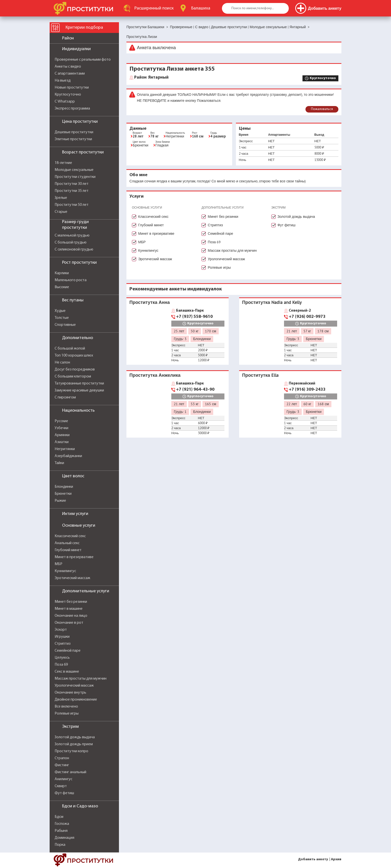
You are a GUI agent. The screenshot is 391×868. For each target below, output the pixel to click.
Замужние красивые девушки (79, 390)
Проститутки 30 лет (72, 184)
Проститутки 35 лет (72, 191)
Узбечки (61, 428)
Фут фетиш (64, 793)
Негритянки (65, 449)
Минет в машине (69, 609)
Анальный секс (67, 543)
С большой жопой (70, 349)
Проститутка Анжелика (155, 375)
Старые (61, 212)
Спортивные (65, 325)
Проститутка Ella (260, 375)
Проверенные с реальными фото (83, 60)
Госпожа (62, 824)
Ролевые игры (67, 714)
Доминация (64, 838)
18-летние (63, 163)
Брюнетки (63, 494)
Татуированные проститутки (79, 383)
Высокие (62, 287)
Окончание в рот (69, 623)
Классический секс (70, 536)
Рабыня (61, 831)
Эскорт (61, 630)
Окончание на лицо (71, 616)
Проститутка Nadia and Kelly (272, 302)
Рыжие (60, 501)
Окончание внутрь (70, 693)
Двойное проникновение (76, 700)
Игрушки (62, 637)
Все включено (66, 707)
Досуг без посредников (75, 370)
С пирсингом (65, 397)
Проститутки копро (71, 751)
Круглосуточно (68, 95)
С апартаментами (70, 74)
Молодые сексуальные (74, 170)
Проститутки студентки (75, 177)
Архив (336, 859)
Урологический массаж (74, 686)
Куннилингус (65, 571)
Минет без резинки (71, 602)
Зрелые (61, 198)
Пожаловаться (322, 109)
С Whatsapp (65, 102)
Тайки (59, 463)
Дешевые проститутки (74, 132)
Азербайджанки (68, 456)
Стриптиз (63, 644)
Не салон (62, 363)
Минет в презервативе (74, 557)
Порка (60, 845)
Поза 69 (61, 665)
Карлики (62, 273)
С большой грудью (71, 243)
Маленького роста (71, 280)
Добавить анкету (313, 859)
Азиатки (62, 442)
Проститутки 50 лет (72, 205)
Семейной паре (68, 651)
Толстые (62, 318)
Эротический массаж (72, 578)
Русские (61, 421)
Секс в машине (67, 672)
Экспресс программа (72, 109)
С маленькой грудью (72, 236)
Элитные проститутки (73, 139)
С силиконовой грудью (74, 249)
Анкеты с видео (68, 67)
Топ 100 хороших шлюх (74, 356)
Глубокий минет (68, 550)
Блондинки (64, 487)
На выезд (63, 81)
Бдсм (59, 817)
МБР (58, 564)
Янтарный (151, 78)
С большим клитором (73, 376)
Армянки (62, 435)
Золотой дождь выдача (75, 737)
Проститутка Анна (150, 302)
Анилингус (63, 779)
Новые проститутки (72, 88)
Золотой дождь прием (74, 744)
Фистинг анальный (70, 772)
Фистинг (62, 765)
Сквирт (61, 786)
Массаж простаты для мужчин (81, 679)
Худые (60, 311)
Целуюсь (62, 658)
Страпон (62, 758)
